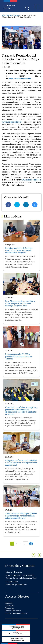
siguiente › (31, 544)
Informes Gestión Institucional (16, 613)
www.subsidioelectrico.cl (20, 79)
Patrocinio (9, 603)
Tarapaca (16, 15)
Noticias (9, 15)
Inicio (4, 15)
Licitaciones (9, 606)
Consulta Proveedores (13, 611)
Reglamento (9, 608)
